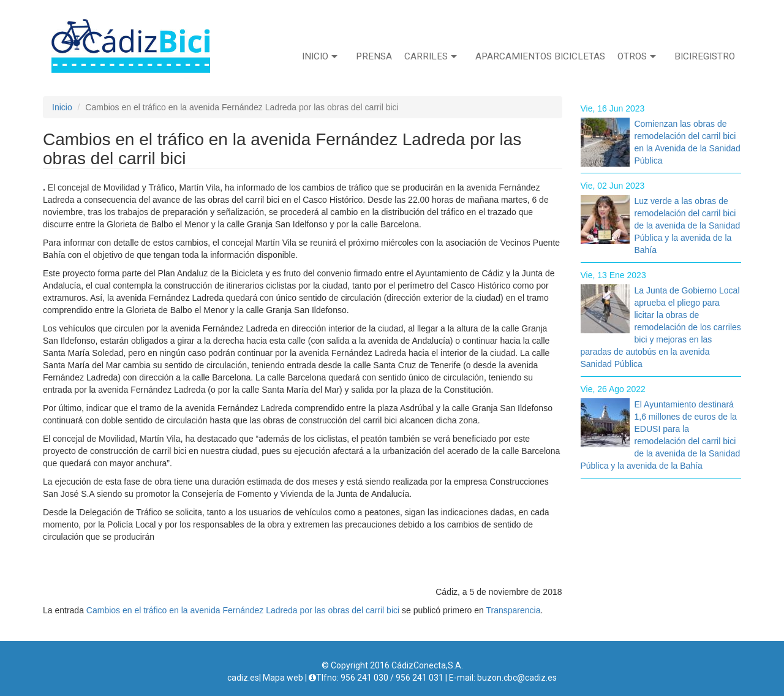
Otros (637, 56)
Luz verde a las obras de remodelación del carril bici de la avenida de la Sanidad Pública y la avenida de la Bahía (688, 225)
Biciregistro (705, 56)
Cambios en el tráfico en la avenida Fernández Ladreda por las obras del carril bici (243, 610)
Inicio (320, 56)
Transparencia (514, 610)
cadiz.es (243, 678)
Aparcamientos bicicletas (540, 56)
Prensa (374, 56)
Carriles (431, 56)
